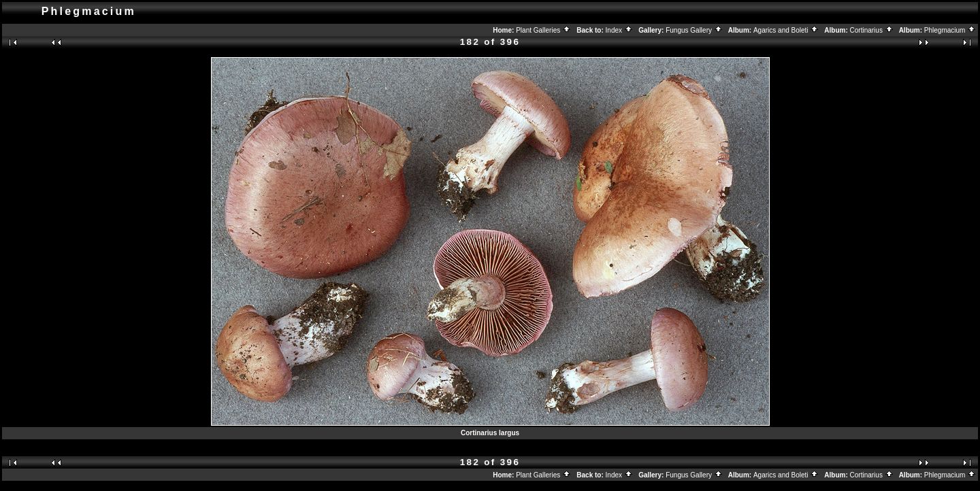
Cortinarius (872, 30)
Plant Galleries (543, 30)
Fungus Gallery (694, 30)
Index (619, 30)
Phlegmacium (950, 30)
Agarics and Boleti (786, 30)
